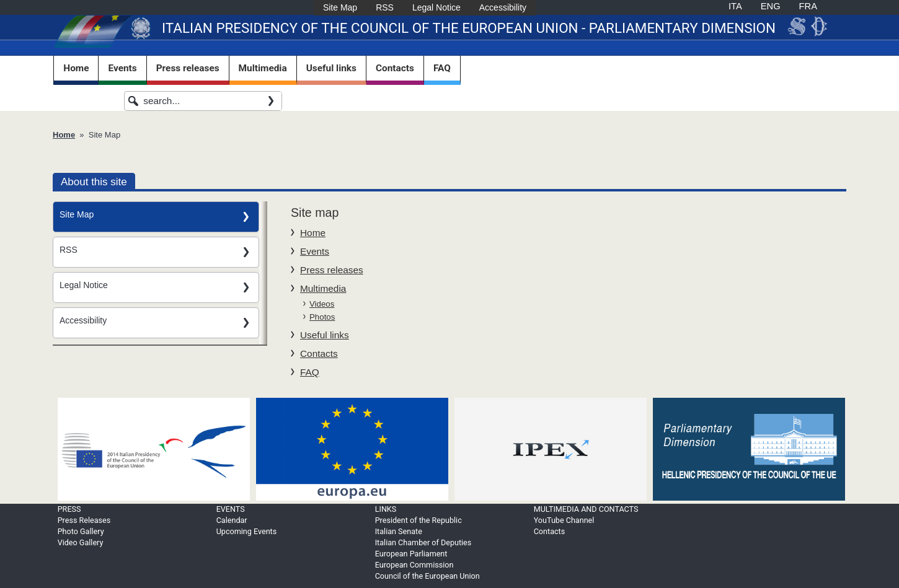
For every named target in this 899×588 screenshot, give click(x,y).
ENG (771, 6)
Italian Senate (399, 531)
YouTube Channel (564, 520)
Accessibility (503, 7)
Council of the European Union (427, 576)
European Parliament (411, 554)
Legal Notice (436, 7)
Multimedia (263, 68)
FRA (808, 6)
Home (76, 68)
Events (122, 68)
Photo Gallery (81, 531)
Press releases (188, 68)
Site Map (340, 7)
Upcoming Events (247, 531)
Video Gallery (81, 542)
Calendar (232, 520)
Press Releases (84, 520)
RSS (385, 7)
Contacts (395, 68)
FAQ (442, 68)
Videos (322, 304)
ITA (735, 6)
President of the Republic (418, 520)
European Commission (414, 565)
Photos (322, 317)
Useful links (331, 68)
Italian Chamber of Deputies (423, 542)
